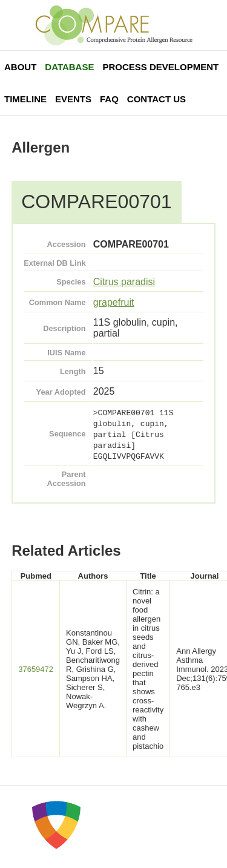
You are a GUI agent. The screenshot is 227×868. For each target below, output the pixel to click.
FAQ (109, 99)
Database (69, 67)
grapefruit (114, 302)
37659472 (36, 669)
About (20, 67)
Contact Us (156, 99)
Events (73, 99)
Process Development (160, 67)
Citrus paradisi (124, 282)
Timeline (25, 99)
